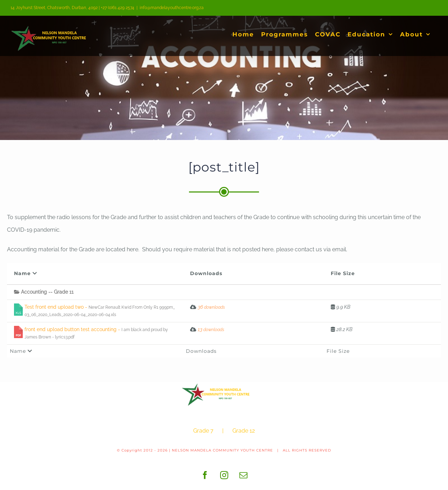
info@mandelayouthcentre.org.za (172, 8)
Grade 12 (244, 431)
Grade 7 (203, 431)
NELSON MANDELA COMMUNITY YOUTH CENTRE (222, 450)
